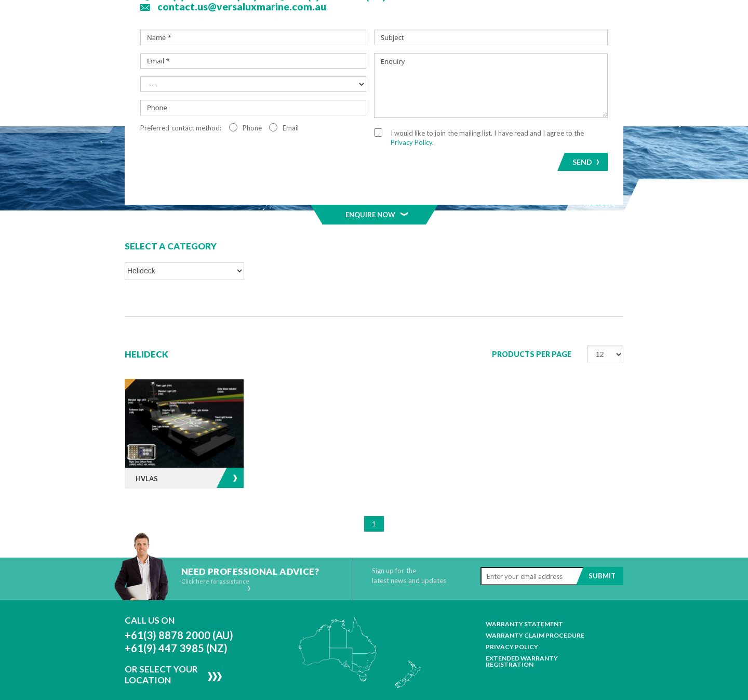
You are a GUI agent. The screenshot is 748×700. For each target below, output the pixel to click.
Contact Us (588, 79)
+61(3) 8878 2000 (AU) (179, 604)
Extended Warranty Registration (522, 630)
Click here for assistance (216, 553)
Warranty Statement (524, 593)
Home (144, 79)
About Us (192, 79)
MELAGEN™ (375, 79)
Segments (313, 79)
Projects (434, 79)
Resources (538, 79)
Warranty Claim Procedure (535, 604)
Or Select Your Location (161, 643)
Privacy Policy (512, 616)
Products (252, 79)
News (485, 79)
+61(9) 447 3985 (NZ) (176, 617)
